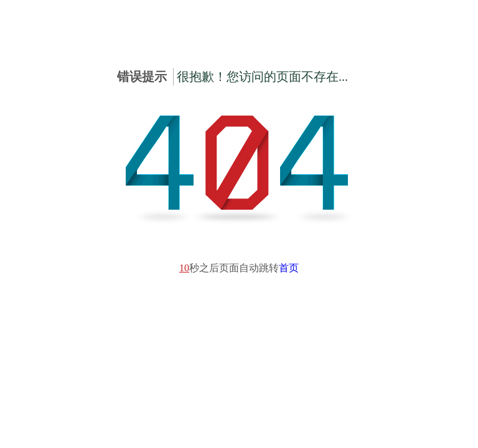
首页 (289, 268)
